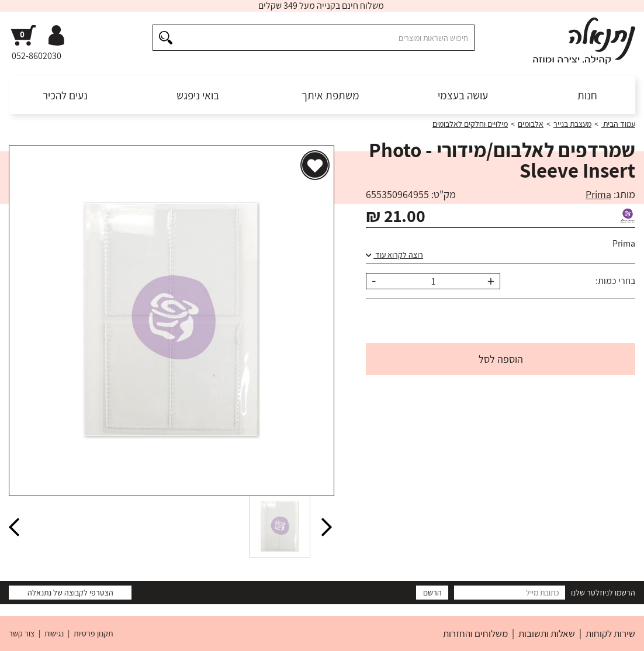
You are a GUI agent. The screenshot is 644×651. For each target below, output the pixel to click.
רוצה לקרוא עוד (394, 255)
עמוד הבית (618, 124)
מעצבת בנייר (572, 124)
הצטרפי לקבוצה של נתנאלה (70, 593)
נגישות (54, 633)
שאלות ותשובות (547, 633)
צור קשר (22, 633)
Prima (598, 194)
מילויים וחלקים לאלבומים (470, 124)
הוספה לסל (501, 359)
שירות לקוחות (610, 633)
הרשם (432, 593)
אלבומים (531, 124)
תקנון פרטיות (93, 633)
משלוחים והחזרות (475, 633)
